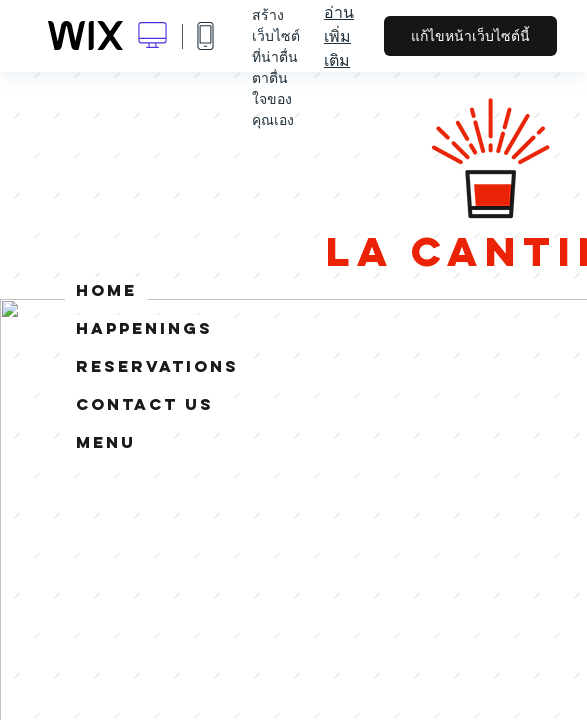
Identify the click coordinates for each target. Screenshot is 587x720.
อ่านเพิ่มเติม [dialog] (339, 36)
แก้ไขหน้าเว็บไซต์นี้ (470, 36)
